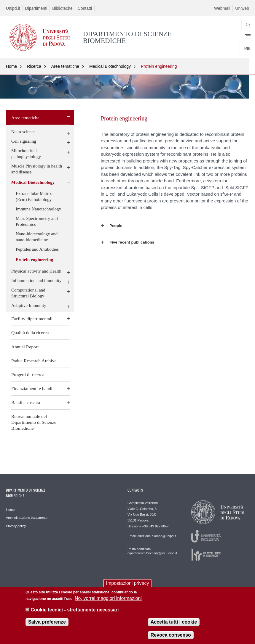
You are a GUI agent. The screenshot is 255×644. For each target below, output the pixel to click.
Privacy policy (16, 526)
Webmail (222, 8)
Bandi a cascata (26, 402)
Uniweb (242, 8)
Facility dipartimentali (32, 319)
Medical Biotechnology (110, 66)
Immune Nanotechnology (38, 209)
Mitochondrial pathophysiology (26, 154)
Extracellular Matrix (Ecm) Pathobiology (34, 197)
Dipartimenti (36, 8)
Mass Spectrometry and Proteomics (37, 221)
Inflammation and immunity (36, 281)
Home (11, 66)
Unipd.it (13, 8)
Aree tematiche (65, 66)
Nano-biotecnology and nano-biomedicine (37, 237)
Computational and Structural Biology (28, 293)
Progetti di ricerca (28, 375)
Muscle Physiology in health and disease (37, 169)
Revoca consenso (171, 636)
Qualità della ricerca (30, 333)
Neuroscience (23, 132)
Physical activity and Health (36, 271)
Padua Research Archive (34, 361)
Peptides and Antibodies (37, 249)
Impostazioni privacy (128, 584)
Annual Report (25, 347)
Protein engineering (159, 66)
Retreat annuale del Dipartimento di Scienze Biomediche (34, 422)
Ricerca (34, 66)
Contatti (85, 8)
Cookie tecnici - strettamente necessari (75, 611)
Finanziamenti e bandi (32, 388)
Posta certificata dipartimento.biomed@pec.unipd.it (152, 551)
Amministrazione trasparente (27, 518)
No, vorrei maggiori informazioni (108, 599)
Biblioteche (62, 8)
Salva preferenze (47, 623)
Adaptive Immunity (29, 305)
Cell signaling (24, 141)
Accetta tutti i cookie (174, 623)
